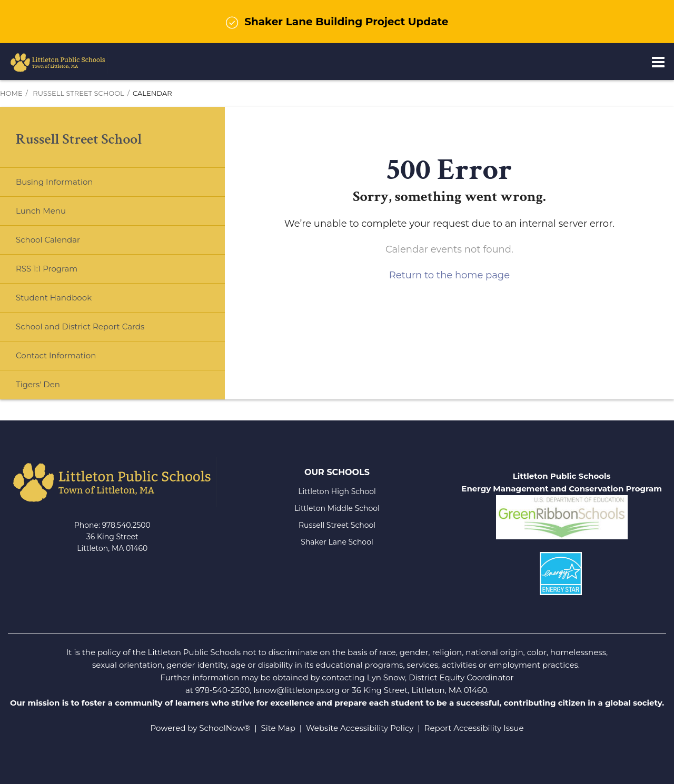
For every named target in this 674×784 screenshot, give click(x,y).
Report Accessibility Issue (474, 728)
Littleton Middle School (337, 508)
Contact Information (56, 355)
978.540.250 (124, 525)
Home (11, 93)
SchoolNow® (225, 728)
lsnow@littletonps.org (296, 690)
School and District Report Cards (80, 326)
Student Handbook (54, 298)
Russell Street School (78, 93)
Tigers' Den (38, 384)
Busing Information (54, 182)
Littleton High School (337, 491)
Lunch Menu (58, 215)
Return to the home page (449, 275)
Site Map (278, 728)
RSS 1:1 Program (47, 269)
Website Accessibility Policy (360, 728)
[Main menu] (658, 62)
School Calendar (48, 240)
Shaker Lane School (337, 542)
